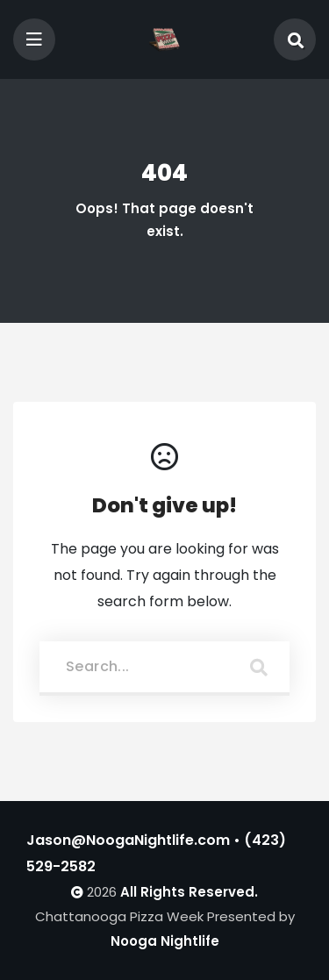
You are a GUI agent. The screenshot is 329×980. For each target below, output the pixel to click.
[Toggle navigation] (34, 39)
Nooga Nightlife (165, 941)
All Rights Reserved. (189, 892)
